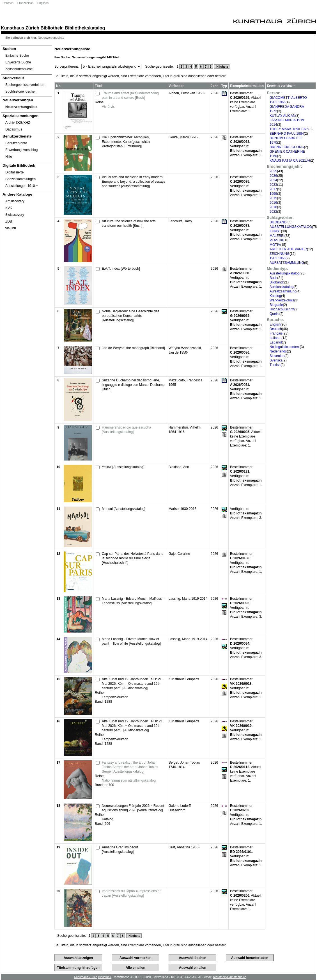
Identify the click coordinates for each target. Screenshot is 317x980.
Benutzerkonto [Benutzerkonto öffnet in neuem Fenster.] (16, 143)
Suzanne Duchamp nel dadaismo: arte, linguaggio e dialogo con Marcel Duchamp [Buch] (133, 385)
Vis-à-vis (108, 107)
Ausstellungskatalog (285, 273)
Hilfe (9, 157)
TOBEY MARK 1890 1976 (289, 129)
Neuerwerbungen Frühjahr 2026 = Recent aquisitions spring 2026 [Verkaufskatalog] (133, 808)
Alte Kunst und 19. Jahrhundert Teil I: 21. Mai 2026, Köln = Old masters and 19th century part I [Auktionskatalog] (132, 684)
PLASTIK (276, 240)
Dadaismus (14, 129)
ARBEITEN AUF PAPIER (288, 249)
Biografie (276, 305)
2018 (273, 207)
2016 (273, 203)
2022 (273, 212)
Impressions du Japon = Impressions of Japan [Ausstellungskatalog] (131, 893)
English (275, 324)
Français (276, 333)
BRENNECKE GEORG (287, 147)
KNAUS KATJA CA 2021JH (290, 161)
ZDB (9, 221)
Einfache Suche (17, 56)
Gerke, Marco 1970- (184, 137)
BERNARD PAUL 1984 (287, 134)
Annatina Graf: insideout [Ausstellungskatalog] (120, 850)
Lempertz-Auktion (115, 697)
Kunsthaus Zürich (20, 28)
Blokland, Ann (179, 467)
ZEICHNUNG (280, 254)
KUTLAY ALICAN (282, 116)
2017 (273, 189)
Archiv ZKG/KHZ (18, 123)
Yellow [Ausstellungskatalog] (123, 467)
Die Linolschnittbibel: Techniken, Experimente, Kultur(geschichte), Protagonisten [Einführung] (126, 142)
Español (276, 342)
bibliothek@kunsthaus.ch (230, 977)
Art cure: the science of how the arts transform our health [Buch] (129, 223)
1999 (273, 194)
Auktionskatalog (282, 287)
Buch (273, 278)
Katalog (275, 296)
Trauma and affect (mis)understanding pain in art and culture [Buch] (130, 95)
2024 (273, 180)
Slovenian (277, 356)
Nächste (222, 67)
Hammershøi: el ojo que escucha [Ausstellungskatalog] (126, 430)
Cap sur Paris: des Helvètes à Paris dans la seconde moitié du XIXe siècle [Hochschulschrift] (133, 558)
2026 (273, 176)
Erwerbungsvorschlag (21, 150)
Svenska (276, 360)
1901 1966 (278, 258)
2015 (273, 198)
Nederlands (278, 351)
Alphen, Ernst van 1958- (187, 93)
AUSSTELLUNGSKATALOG (291, 227)
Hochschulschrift (282, 309)
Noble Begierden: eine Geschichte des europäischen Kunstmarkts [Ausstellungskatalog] (131, 316)
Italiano (275, 338)
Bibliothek (51, 28)
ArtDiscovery (15, 201)
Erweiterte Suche (18, 62)
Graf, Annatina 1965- (184, 847)
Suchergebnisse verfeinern (25, 85)
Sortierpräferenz (66, 67)
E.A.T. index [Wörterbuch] (121, 269)
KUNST (275, 231)
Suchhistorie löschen (21, 91)
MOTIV (275, 245)
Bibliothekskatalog (85, 28)
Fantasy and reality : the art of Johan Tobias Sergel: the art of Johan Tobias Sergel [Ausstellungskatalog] (130, 767)
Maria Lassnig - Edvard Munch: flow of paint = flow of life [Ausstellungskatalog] (131, 641)
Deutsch (8, 3)
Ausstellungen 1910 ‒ (22, 186)
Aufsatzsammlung (283, 291)
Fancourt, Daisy (180, 221)
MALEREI (277, 236)
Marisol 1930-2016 (182, 509)
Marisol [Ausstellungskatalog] (124, 509)
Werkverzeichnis (282, 300)
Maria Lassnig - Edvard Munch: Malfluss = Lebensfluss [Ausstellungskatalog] (133, 601)
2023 (273, 185)
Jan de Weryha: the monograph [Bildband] (133, 348)
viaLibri (11, 228)
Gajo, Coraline (179, 554)
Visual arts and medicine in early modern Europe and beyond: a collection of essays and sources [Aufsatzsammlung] (133, 182)
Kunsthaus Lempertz (184, 679)
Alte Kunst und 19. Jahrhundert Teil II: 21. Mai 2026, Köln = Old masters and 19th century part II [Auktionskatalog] (133, 726)
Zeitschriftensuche (19, 69)
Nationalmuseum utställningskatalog (129, 780)
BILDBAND (278, 222)
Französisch (25, 3)
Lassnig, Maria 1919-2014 (188, 599)
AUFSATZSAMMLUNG (287, 263)
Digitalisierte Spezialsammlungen (20, 176)
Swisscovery (15, 215)
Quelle (274, 314)
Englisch (43, 3)
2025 (273, 171)
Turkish (275, 365)
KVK (9, 208)
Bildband (276, 282)
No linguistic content (285, 347)
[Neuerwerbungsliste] (26, 107)
